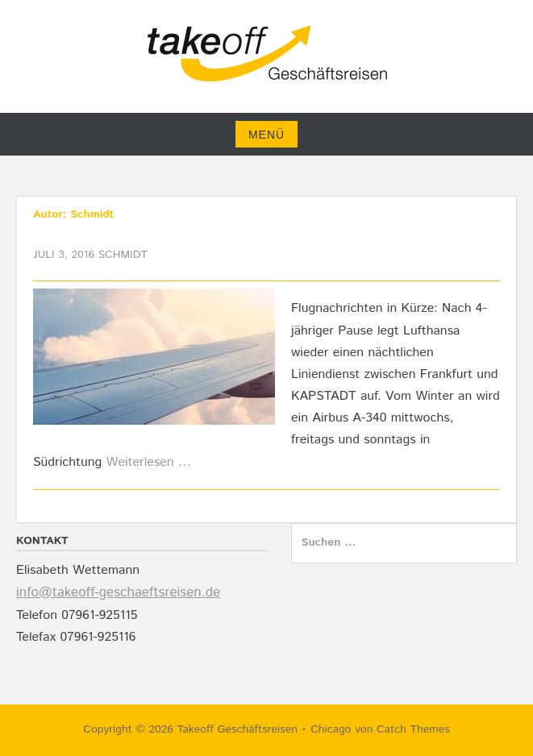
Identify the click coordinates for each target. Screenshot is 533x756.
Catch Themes (413, 729)
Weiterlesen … (149, 462)
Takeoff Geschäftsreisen (237, 729)
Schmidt (123, 255)
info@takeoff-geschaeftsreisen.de (118, 592)
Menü (266, 135)
